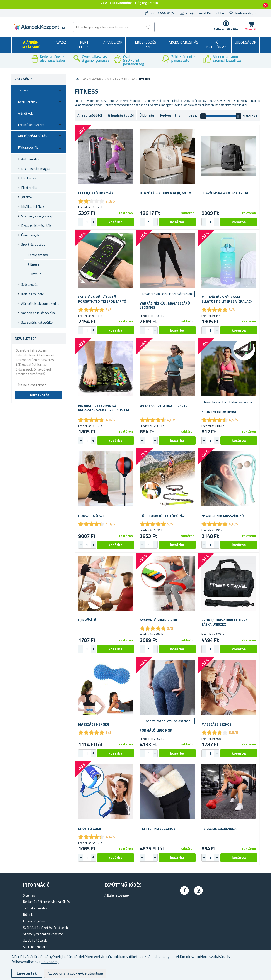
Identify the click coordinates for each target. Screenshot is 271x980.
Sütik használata (35, 947)
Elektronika (29, 188)
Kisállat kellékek (33, 206)
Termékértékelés (35, 908)
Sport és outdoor (34, 244)
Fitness (34, 264)
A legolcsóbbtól (90, 115)
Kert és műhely (32, 294)
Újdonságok (245, 42)
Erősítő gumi (89, 829)
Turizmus (34, 274)
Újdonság (147, 115)
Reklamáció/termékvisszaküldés (46, 902)
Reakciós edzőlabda (219, 829)
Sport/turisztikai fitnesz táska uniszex (224, 622)
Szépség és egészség (37, 216)
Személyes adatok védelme (43, 934)
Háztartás (29, 178)
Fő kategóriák (216, 45)
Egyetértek (27, 973)
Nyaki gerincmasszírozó (223, 516)
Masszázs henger (94, 724)
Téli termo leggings (158, 829)
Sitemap (29, 895)
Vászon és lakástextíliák (39, 313)
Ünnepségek (30, 235)
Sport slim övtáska (219, 412)
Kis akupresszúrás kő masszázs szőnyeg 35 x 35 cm (104, 408)
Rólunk (28, 914)
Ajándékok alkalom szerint (40, 303)
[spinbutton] (87, 222)
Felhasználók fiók (226, 29)
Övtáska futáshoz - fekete (164, 406)
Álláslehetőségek (117, 895)
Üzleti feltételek (35, 940)
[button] (93, 222)
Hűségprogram (34, 921)
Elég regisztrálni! (147, 3)
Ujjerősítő (87, 620)
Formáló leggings (156, 730)
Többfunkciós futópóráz (162, 516)
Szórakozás (30, 284)
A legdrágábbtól (121, 115)
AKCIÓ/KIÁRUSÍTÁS (183, 42)
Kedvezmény (170, 115)
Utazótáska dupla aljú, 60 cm (166, 193)
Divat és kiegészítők (36, 225)
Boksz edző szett (94, 516)
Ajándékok (113, 42)
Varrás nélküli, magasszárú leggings (165, 305)
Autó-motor (30, 159)
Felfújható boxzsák (96, 193)
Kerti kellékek (85, 45)
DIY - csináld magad (36, 169)
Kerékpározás (38, 255)
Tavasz (60, 42)
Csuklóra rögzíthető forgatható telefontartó (102, 299)
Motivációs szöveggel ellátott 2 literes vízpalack (227, 299)
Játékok (27, 197)
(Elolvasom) (49, 962)
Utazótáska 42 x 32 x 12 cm (225, 193)
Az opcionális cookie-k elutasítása (75, 973)
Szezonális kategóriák (37, 322)
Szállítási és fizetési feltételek (45, 928)
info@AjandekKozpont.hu (205, 13)
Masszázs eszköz (216, 724)
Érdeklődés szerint (146, 45)
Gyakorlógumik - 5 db (158, 620)
